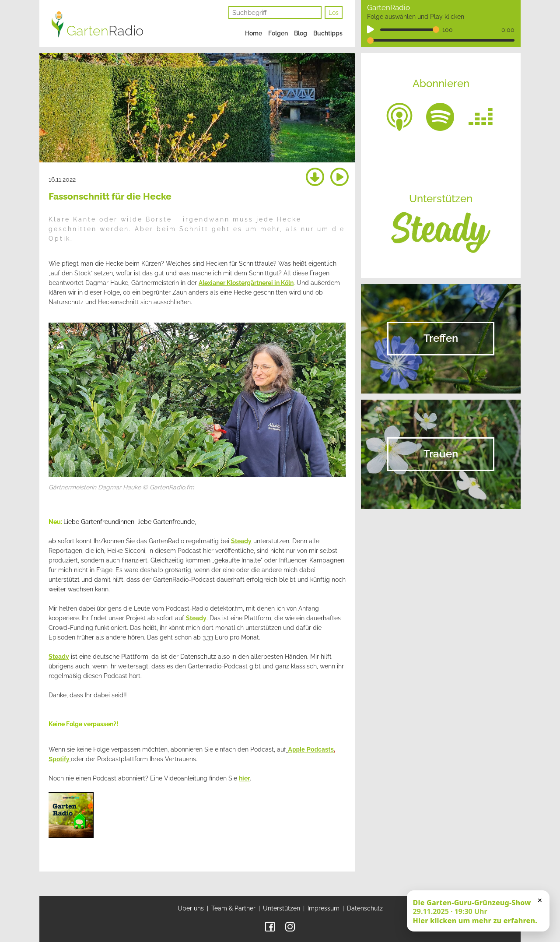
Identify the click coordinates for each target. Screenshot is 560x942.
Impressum (324, 908)
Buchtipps (328, 33)
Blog (301, 33)
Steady (241, 541)
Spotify (60, 759)
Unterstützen (282, 908)
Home (254, 33)
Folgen (278, 33)
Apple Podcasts (311, 749)
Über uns (191, 908)
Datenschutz (365, 908)
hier (244, 778)
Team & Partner (233, 908)
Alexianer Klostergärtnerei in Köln (246, 283)
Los (334, 13)
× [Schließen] (540, 900)
